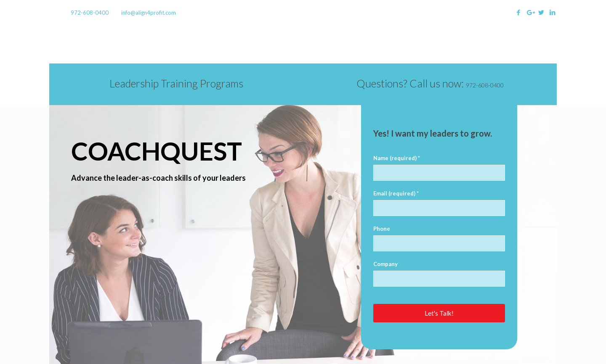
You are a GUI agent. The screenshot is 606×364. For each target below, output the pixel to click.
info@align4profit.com (149, 13)
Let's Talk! (439, 313)
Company (385, 264)
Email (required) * (396, 193)
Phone (382, 229)
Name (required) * (397, 158)
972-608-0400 (90, 13)
